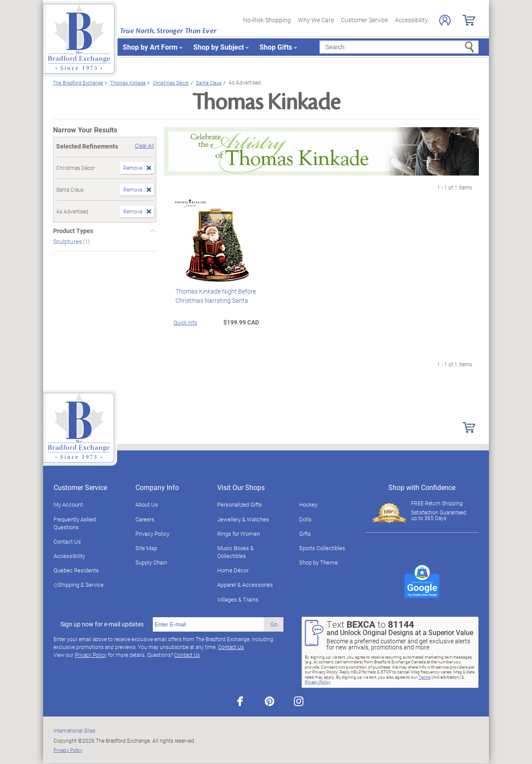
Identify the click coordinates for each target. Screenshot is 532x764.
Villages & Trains (238, 599)
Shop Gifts (276, 47)
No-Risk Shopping (267, 20)
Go (274, 624)
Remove (133, 168)
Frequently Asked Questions (75, 523)
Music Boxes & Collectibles (236, 552)
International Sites (74, 730)
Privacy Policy (152, 534)
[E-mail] (208, 625)
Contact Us (67, 541)
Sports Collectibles (322, 548)
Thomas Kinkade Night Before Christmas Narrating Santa (214, 296)
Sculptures (68, 242)
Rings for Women (239, 534)
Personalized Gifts (240, 504)
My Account (68, 504)
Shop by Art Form (150, 47)
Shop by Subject (219, 47)
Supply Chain (151, 562)
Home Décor (233, 570)
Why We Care (316, 20)
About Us (147, 504)
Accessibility (411, 20)
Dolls (305, 519)
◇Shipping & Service (79, 585)
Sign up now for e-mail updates (102, 624)
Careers (145, 519)
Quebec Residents (76, 570)
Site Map (146, 548)
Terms (424, 677)
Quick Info (185, 322)
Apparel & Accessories (245, 585)
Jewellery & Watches (243, 519)
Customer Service (364, 20)
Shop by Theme (318, 562)
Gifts (305, 534)
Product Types (73, 231)
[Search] (399, 47)
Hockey (308, 504)
